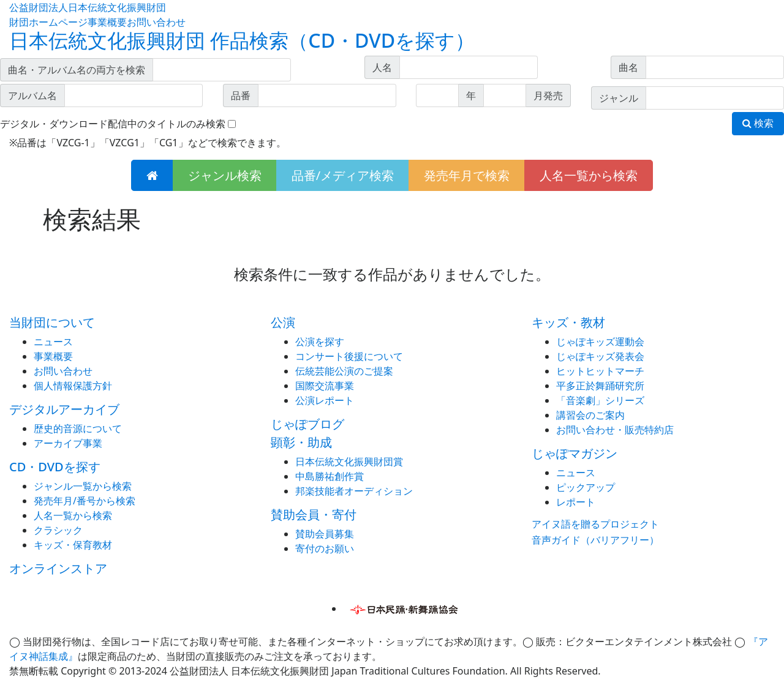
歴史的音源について (78, 428)
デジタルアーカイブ (64, 409)
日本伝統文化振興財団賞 (349, 462)
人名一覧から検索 (589, 175)
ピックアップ (586, 487)
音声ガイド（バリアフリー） (595, 540)
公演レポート (325, 400)
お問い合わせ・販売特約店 (615, 430)
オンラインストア (58, 568)
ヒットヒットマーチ (600, 371)
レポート (576, 502)
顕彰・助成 (301, 442)
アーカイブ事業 (68, 443)
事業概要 (107, 22)
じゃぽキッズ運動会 (600, 342)
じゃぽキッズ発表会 (600, 356)
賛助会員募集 (325, 534)
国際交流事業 (325, 386)
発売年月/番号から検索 (85, 501)
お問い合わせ (156, 22)
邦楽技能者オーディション (354, 491)
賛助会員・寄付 (314, 514)
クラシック (58, 530)
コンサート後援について (349, 356)
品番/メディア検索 (343, 175)
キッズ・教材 (568, 322)
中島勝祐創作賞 (330, 476)
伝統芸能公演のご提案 (344, 371)
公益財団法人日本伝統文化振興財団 (88, 7)
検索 (758, 123)
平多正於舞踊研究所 (600, 386)
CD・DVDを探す (55, 467)
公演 (283, 322)
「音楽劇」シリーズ (600, 400)
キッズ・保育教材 (73, 545)
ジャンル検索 (225, 175)
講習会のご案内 (590, 415)
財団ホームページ (48, 22)
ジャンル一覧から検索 (83, 486)
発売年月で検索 (467, 175)
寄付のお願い (325, 548)
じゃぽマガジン (575, 453)
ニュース (53, 342)
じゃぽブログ (307, 424)
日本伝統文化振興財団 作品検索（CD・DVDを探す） (242, 40)
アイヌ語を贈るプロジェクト (595, 524)
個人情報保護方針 (73, 386)
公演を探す (320, 342)
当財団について (52, 322)
